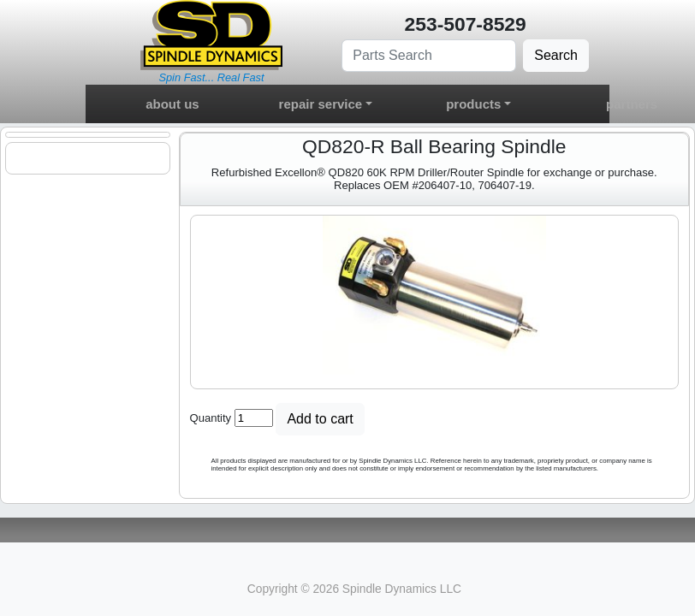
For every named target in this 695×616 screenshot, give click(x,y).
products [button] (473, 104)
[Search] (429, 56)
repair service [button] (321, 104)
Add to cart (320, 419)
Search (556, 55)
